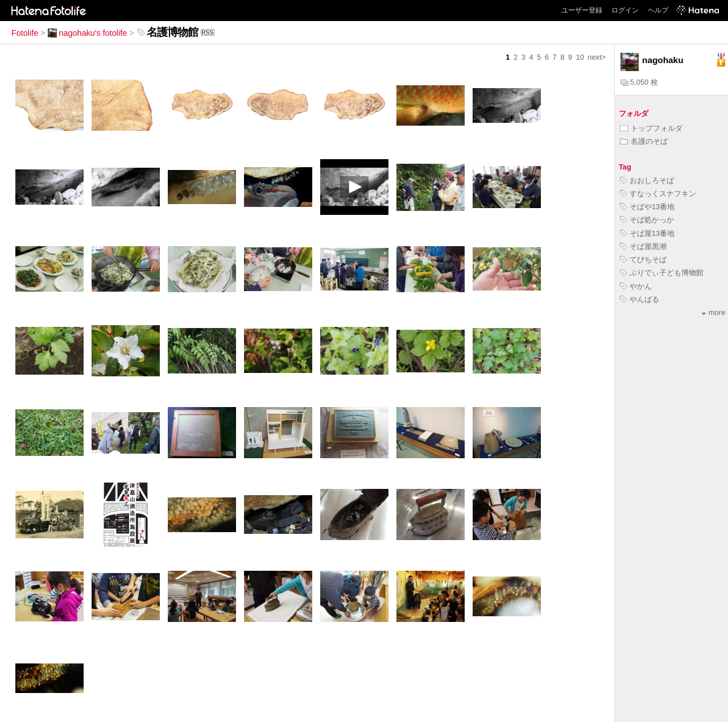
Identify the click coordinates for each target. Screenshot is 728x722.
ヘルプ (658, 10)
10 (580, 57)
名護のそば (644, 141)
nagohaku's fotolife (88, 33)
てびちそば (643, 260)
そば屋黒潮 (643, 246)
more (713, 312)
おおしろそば (647, 180)
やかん (636, 286)
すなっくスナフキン (658, 194)
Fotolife (25, 33)
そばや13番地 (647, 207)
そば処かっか (647, 220)
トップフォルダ (651, 128)
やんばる (640, 299)
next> (597, 57)
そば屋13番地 (647, 233)
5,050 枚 (639, 82)
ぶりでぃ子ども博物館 (662, 273)
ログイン (625, 10)
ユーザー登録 (582, 10)
